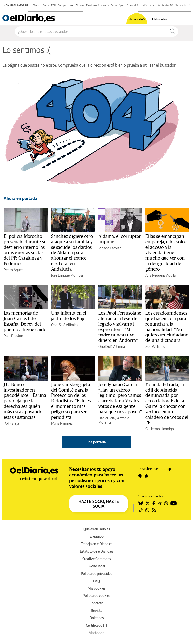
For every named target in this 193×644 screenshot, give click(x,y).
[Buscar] (173, 31)
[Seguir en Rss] (154, 510)
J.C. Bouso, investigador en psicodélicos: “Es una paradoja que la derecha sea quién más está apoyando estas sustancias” (25, 401)
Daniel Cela (107, 418)
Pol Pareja (11, 423)
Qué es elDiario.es (97, 529)
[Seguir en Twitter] (148, 503)
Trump (37, 5)
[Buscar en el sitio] (91, 31)
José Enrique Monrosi (67, 275)
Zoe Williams (155, 347)
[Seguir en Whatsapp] (147, 510)
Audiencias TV (165, 5)
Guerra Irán (133, 5)
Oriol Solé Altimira (64, 325)
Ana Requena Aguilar (161, 275)
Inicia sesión (160, 19)
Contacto (96, 603)
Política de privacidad (97, 574)
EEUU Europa (59, 5)
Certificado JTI (96, 625)
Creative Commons (96, 559)
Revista (96, 610)
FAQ (96, 581)
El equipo (97, 536)
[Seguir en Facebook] (154, 503)
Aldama (80, 5)
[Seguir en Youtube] (174, 503)
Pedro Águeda (14, 270)
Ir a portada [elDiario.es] (97, 442)
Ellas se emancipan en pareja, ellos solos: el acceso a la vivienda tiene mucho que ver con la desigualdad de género (166, 253)
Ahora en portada (20, 198)
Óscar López (118, 5)
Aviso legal (97, 566)
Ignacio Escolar (110, 248)
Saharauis (181, 5)
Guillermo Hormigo (160, 429)
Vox (71, 5)
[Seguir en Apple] (146, 476)
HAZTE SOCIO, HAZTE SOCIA (99, 504)
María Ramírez (62, 423)
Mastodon (96, 633)
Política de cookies (96, 596)
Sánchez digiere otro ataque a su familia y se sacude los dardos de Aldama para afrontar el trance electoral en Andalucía (72, 253)
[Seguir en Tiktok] (141, 510)
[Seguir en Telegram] (160, 503)
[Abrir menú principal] (187, 18)
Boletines (97, 618)
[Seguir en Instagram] (166, 503)
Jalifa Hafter (148, 5)
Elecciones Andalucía (97, 5)
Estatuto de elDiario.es (96, 551)
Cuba (46, 5)
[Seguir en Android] (140, 476)
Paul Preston (13, 336)
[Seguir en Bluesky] (141, 503)
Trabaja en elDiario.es (96, 544)
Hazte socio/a (137, 19)
